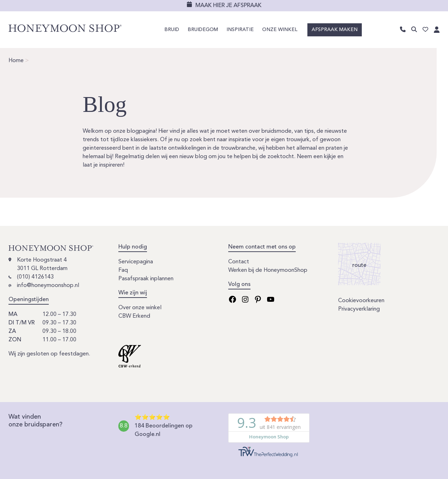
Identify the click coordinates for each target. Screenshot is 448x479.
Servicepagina (136, 262)
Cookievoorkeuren (361, 301)
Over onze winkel (140, 308)
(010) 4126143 (35, 277)
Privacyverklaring (359, 309)
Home (16, 61)
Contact (239, 262)
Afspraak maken (335, 30)
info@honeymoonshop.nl (48, 286)
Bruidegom (203, 30)
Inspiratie (240, 30)
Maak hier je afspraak (228, 6)
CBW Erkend (134, 316)
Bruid (172, 30)
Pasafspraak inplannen (146, 279)
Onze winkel (280, 30)
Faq (123, 270)
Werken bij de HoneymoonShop (268, 270)
